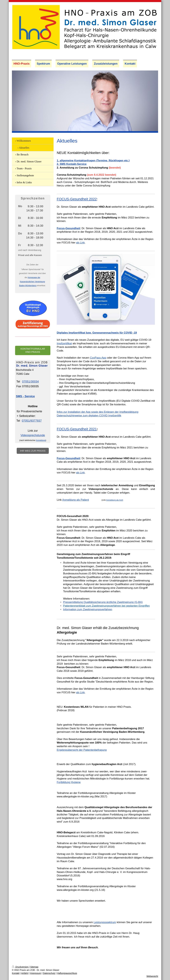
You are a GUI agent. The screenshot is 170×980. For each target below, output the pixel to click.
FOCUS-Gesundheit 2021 (77, 429)
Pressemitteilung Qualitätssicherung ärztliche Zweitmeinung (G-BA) (103, 602)
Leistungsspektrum (105, 922)
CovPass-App (98, 358)
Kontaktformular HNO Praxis (33, 350)
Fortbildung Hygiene (69, 782)
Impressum (36, 973)
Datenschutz (49, 973)
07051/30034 (30, 382)
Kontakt (16, 973)
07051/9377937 (32, 421)
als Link (80, 243)
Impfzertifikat (64, 343)
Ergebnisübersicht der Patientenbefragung (82, 750)
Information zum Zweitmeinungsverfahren (88, 609)
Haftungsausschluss (67, 973)
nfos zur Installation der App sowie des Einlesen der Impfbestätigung (98, 412)
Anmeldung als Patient (76, 500)
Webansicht (152, 976)
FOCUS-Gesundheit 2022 (77, 199)
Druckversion (20, 967)
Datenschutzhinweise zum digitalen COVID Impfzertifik (89, 416)
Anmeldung (41, 440)
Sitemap (34, 967)
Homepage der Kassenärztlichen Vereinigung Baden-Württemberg (32, 282)
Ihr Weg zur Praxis (33, 451)
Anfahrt (25, 973)
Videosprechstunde (33, 435)
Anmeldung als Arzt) (115, 500)
